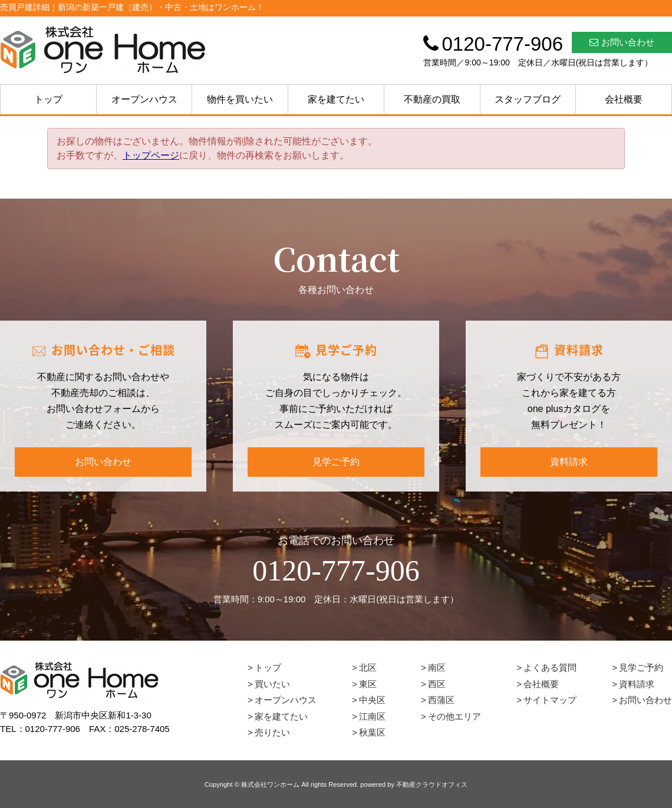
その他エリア (454, 716)
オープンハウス (144, 99)
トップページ (151, 155)
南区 (437, 667)
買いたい (272, 684)
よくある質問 (550, 667)
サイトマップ (550, 700)
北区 (368, 667)
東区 (368, 684)
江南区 (372, 716)
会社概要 (624, 99)
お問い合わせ (622, 42)
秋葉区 (372, 732)
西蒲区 (441, 700)
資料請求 (569, 462)
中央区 (372, 700)
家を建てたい (336, 99)
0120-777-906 (336, 570)
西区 (437, 684)
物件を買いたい (240, 99)
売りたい (272, 732)
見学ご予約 (336, 462)
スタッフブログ (528, 99)
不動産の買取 (432, 99)
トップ (48, 99)
